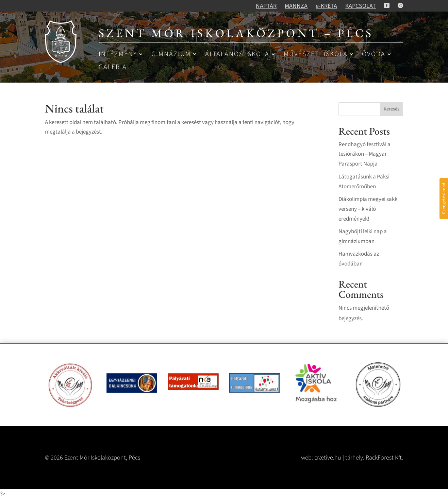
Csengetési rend (444, 199)
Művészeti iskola (316, 55)
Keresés (392, 109)
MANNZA (296, 6)
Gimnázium (171, 55)
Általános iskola (237, 55)
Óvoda (374, 55)
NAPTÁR (266, 6)
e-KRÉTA (326, 6)
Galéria (113, 67)
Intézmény (118, 55)
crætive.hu (328, 458)
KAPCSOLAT (361, 6)
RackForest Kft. (384, 458)
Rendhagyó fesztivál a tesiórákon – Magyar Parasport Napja (364, 154)
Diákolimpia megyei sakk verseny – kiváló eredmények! (368, 209)
